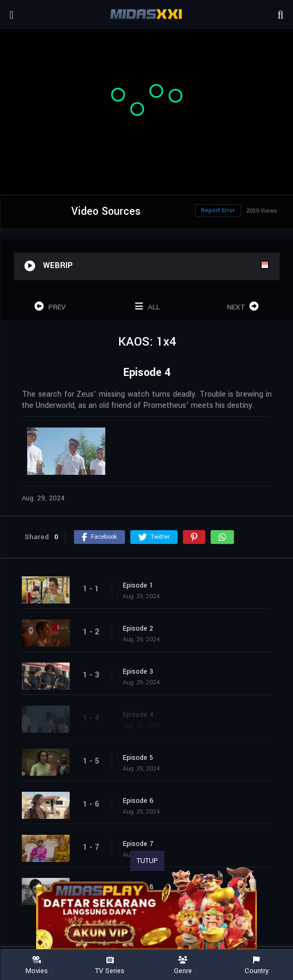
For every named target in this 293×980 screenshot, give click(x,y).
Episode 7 (138, 844)
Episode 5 (138, 758)
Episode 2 (138, 629)
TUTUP (147, 861)
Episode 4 (138, 715)
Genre (183, 965)
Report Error (218, 210)
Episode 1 (138, 585)
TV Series (110, 965)
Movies (37, 965)
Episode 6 (138, 801)
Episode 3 (138, 672)
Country (256, 965)
